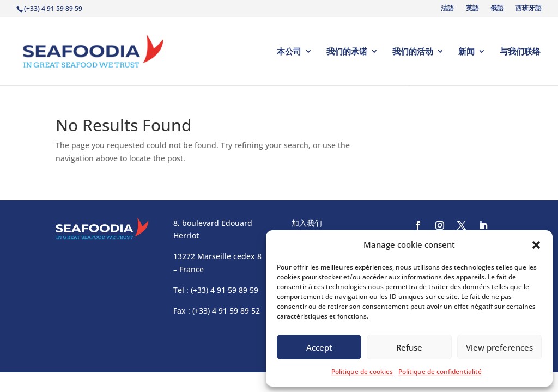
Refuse (409, 347)
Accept (319, 347)
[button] (536, 245)
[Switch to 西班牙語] (527, 11)
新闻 (466, 52)
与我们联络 (520, 52)
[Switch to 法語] (447, 11)
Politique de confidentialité (440, 372)
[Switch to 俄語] (496, 11)
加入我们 (307, 223)
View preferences (499, 347)
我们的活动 (413, 52)
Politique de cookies (362, 372)
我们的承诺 (347, 52)
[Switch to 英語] (471, 11)
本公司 (289, 52)
